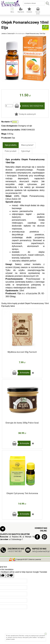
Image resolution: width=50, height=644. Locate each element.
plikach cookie (10, 639)
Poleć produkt (11, 151)
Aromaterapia (20, 34)
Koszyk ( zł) (38, 13)
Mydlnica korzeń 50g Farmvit (22, 352)
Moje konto (21, 12)
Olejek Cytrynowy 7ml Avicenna (22, 493)
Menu (12, 12)
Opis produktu (11, 145)
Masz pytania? (27, 145)
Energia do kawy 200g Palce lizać (22, 423)
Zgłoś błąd (26, 151)
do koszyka (24, 373)
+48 (15, 551)
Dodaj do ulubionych (27, 114)
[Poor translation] (10, 576)
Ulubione (29, 12)
